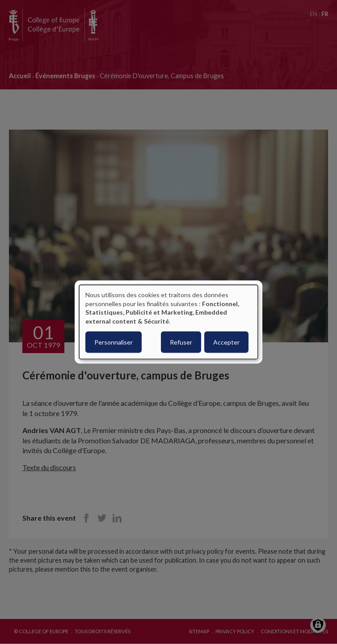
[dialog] (168, 322)
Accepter (226, 342)
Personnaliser (114, 342)
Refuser (181, 342)
